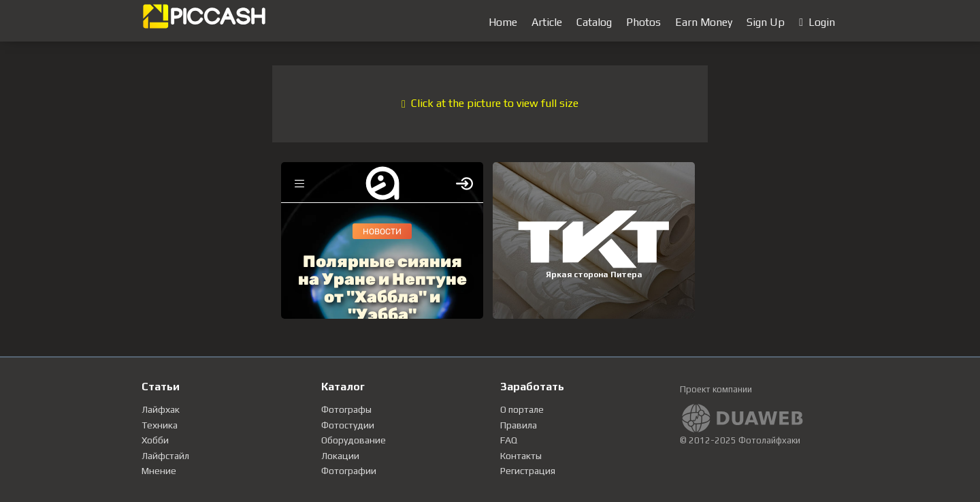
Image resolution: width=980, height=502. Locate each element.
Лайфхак (161, 409)
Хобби (155, 440)
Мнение (159, 471)
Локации (340, 456)
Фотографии (349, 471)
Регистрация (528, 471)
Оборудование (354, 440)
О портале (522, 409)
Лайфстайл (165, 456)
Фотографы (346, 409)
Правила (519, 425)
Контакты (521, 456)
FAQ (509, 440)
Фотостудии (348, 425)
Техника (160, 425)
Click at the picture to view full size (490, 103)
